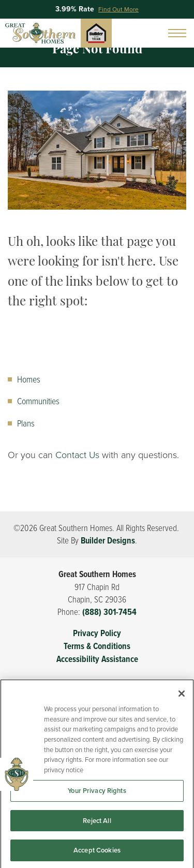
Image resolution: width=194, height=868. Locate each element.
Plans (26, 423)
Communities (38, 401)
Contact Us (77, 455)
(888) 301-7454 (109, 612)
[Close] (182, 697)
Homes (29, 379)
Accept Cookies (97, 853)
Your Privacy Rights (97, 793)
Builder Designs (108, 541)
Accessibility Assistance (97, 659)
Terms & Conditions (97, 646)
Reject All (97, 823)
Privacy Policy (97, 633)
